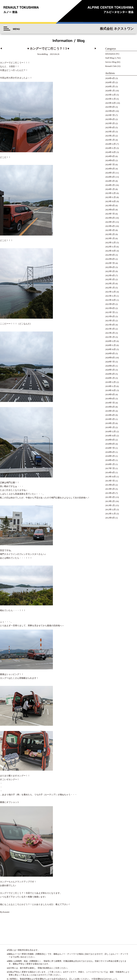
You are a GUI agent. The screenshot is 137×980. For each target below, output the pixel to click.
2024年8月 (110, 160)
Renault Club (111, 66)
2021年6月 (110, 317)
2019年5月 (110, 411)
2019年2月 (110, 423)
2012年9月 (110, 518)
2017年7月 (110, 468)
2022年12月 (111, 243)
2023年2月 (110, 234)
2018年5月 (110, 456)
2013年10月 (111, 477)
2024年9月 (110, 156)
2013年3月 (110, 497)
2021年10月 (111, 300)
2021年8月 (110, 308)
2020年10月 (111, 349)
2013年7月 (110, 481)
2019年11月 (111, 386)
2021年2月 (110, 333)
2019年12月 (111, 382)
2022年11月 (111, 247)
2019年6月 (110, 407)
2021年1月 (110, 337)
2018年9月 (110, 440)
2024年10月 (111, 152)
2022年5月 (110, 271)
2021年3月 (110, 329)
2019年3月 (110, 419)
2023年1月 (110, 238)
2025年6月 (110, 119)
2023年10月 (111, 201)
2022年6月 (110, 267)
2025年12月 (111, 95)
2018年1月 (110, 464)
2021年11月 (111, 296)
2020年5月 (110, 370)
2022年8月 (110, 259)
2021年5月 (110, 321)
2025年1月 (110, 140)
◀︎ (1, 49)
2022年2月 (110, 284)
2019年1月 (110, 427)
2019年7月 (110, 403)
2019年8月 (110, 399)
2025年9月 (110, 107)
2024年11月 (111, 148)
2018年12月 (111, 432)
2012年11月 (111, 514)
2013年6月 (110, 485)
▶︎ (96, 49)
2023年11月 (111, 197)
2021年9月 (110, 304)
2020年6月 (110, 366)
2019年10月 (111, 390)
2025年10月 (111, 103)
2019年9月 (110, 395)
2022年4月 (110, 276)
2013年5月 (110, 489)
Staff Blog (110, 58)
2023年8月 (110, 210)
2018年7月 (110, 448)
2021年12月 (111, 292)
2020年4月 (110, 374)
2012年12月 (111, 510)
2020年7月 (110, 362)
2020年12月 (111, 341)
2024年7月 (110, 165)
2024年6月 (110, 169)
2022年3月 (110, 279)
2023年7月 (110, 214)
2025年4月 (110, 128)
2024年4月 (110, 177)
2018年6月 (110, 452)
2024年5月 (110, 173)
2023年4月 (110, 226)
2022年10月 (111, 251)
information (110, 54)
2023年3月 (110, 230)
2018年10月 (111, 436)
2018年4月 (110, 460)
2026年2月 (110, 87)
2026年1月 (110, 91)
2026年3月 (110, 82)
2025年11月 (111, 99)
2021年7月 (110, 312)
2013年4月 (110, 493)
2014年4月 (110, 473)
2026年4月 (110, 78)
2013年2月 (110, 501)
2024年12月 (111, 144)
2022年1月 (110, 288)
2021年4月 (110, 325)
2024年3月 (110, 181)
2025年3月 (110, 132)
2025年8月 (110, 111)
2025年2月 (110, 136)
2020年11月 (111, 345)
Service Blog (111, 62)
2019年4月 (110, 415)
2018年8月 (110, 444)
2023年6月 (110, 218)
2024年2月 (110, 185)
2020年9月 (110, 354)
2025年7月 (110, 115)
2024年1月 (110, 189)
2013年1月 (110, 505)
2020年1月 (110, 378)
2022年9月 (110, 255)
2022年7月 (110, 263)
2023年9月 (110, 206)
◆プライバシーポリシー (118, 956)
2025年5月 (110, 123)
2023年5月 (110, 222)
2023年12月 (111, 193)
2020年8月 (110, 358)
